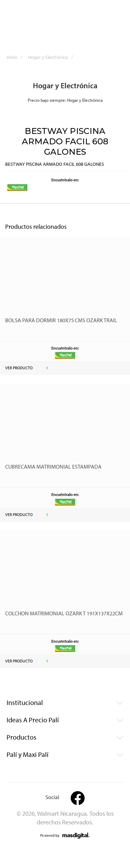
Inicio (17, 57)
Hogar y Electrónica (53, 57)
